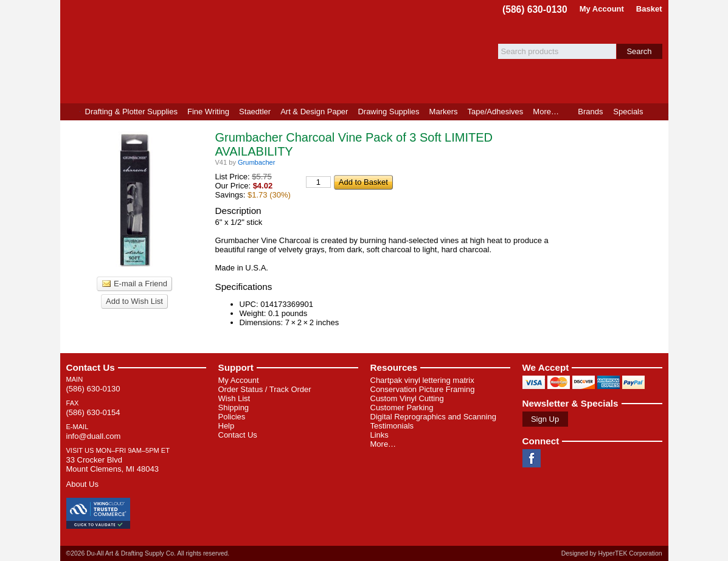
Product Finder (658, 112)
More (546, 112)
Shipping (234, 408)
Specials (628, 112)
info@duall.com (94, 436)
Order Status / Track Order (265, 389)
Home (70, 112)
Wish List (234, 398)
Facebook (532, 458)
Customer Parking (402, 408)
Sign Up (545, 419)
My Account (602, 9)
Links (380, 435)
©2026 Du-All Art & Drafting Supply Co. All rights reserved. (148, 553)
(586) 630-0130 (535, 9)
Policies (232, 417)
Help (227, 426)
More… (383, 444)
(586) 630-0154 (93, 412)
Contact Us (91, 367)
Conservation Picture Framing (423, 389)
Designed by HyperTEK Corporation (612, 553)
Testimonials (392, 426)
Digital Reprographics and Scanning (433, 417)
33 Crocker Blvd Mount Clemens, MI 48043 (113, 464)
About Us (82, 484)
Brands (590, 112)
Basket (649, 9)
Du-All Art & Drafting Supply (202, 52)
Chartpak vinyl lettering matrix (422, 380)
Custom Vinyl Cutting (407, 398)
